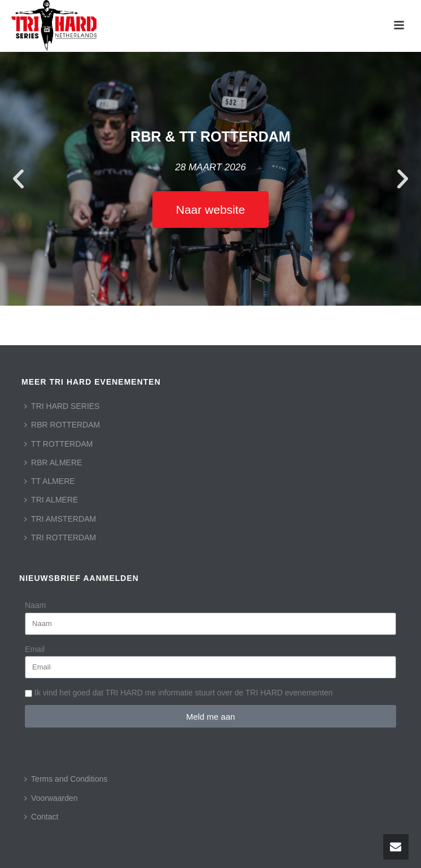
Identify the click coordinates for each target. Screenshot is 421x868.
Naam (35, 605)
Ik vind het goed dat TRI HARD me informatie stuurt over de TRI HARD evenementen (184, 693)
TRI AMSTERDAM (60, 519)
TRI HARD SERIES (62, 406)
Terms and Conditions (66, 779)
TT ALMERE (50, 481)
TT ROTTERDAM (58, 444)
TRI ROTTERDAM (60, 537)
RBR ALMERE (53, 462)
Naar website (211, 210)
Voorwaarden (51, 798)
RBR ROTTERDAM (62, 425)
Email (35, 649)
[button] (18, 179)
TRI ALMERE (51, 500)
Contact (41, 817)
